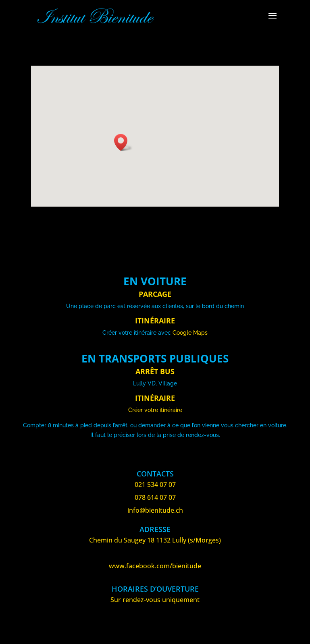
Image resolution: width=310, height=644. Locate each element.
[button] (123, 142)
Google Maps (190, 333)
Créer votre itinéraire (155, 410)
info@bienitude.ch (155, 510)
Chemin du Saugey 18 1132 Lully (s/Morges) (155, 540)
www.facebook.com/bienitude (155, 566)
